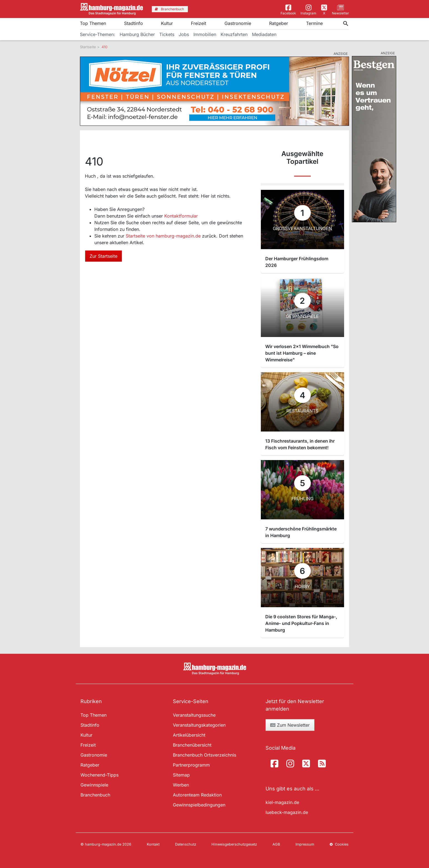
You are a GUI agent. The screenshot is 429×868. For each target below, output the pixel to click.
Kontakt (153, 844)
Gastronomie (238, 23)
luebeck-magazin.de (287, 812)
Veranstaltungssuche (194, 715)
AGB (276, 844)
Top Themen (93, 23)
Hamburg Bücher (137, 34)
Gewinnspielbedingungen (199, 805)
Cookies (339, 844)
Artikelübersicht (189, 735)
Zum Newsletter (290, 725)
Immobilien (205, 34)
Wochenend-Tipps (99, 775)
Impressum (305, 844)
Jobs (184, 34)
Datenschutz (186, 844)
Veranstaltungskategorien (199, 725)
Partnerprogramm (191, 765)
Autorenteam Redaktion (197, 795)
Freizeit (199, 23)
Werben (181, 785)
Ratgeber (279, 23)
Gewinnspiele (94, 785)
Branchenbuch (95, 795)
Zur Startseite (104, 256)
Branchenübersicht (192, 745)
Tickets (167, 34)
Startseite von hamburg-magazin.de (164, 236)
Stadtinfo (133, 23)
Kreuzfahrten (234, 34)
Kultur (167, 23)
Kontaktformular (181, 216)
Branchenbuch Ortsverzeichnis (205, 755)
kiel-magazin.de (282, 802)
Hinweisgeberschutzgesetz (234, 844)
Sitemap (181, 775)
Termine (314, 23)
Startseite (88, 47)
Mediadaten (264, 34)
